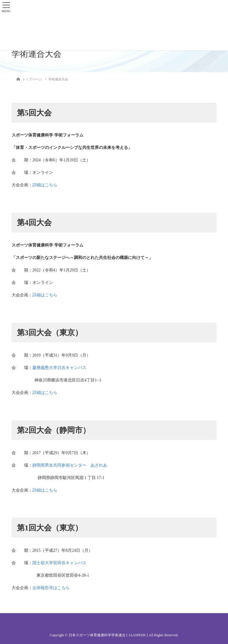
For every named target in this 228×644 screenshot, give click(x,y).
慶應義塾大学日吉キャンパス (59, 368)
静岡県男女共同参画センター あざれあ (70, 465)
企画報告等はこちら (51, 588)
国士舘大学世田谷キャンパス (59, 563)
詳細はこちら (45, 185)
